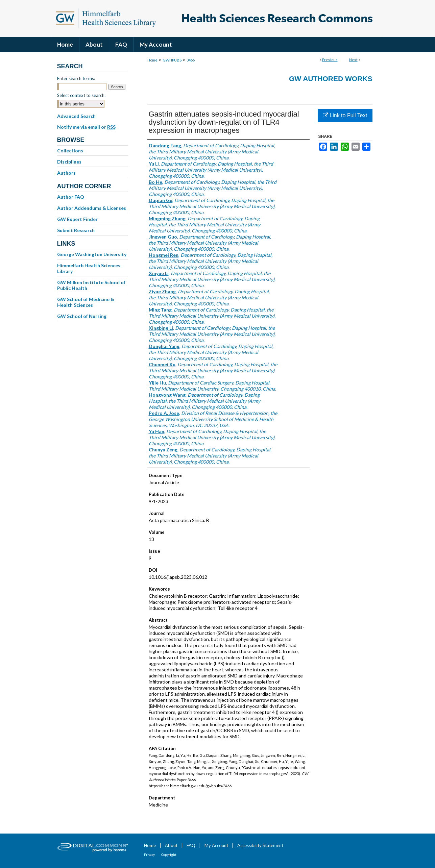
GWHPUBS (172, 60)
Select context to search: (81, 95)
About (171, 845)
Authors (66, 173)
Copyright (169, 854)
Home (152, 60)
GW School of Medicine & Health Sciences (86, 302)
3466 (191, 60)
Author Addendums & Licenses (92, 208)
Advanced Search (76, 116)
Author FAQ (71, 197)
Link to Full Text (345, 115)
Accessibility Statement (260, 845)
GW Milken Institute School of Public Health (91, 285)
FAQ (191, 845)
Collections (70, 151)
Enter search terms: (76, 78)
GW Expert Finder (77, 219)
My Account (216, 845)
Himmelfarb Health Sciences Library (89, 268)
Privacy (149, 854)
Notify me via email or (86, 127)
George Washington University (92, 254)
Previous (330, 60)
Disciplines (69, 162)
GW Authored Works (331, 79)
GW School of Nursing (82, 316)
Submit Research (76, 230)
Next (353, 60)
